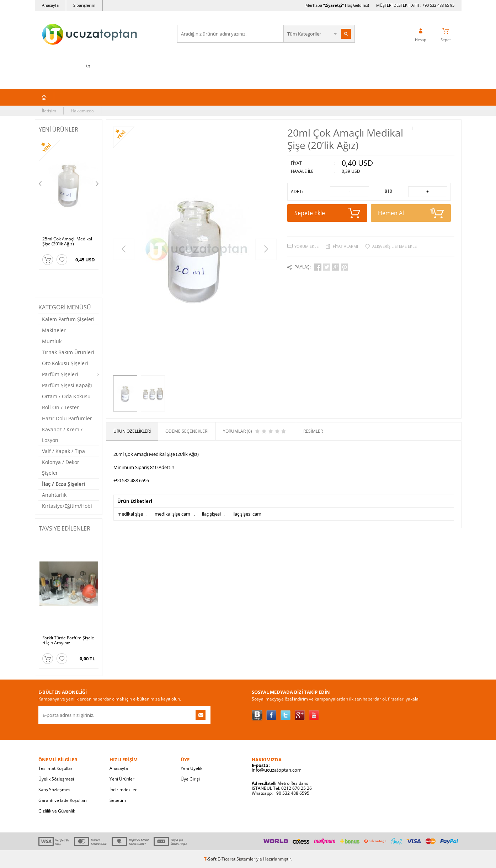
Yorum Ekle (306, 246)
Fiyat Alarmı (345, 246)
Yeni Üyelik (191, 768)
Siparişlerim (84, 5)
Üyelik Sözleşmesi (56, 779)
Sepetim (118, 800)
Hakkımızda (82, 111)
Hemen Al (411, 213)
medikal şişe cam (172, 514)
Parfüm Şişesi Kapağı (67, 385)
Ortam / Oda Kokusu (66, 396)
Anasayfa (50, 5)
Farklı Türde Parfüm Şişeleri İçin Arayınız (68, 640)
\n (88, 43)
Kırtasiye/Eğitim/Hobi (67, 506)
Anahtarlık (54, 495)
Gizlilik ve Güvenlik (57, 811)
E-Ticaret (226, 859)
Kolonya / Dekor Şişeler (61, 467)
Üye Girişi (190, 779)
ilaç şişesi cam (247, 514)
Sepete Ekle (327, 213)
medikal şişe (130, 514)
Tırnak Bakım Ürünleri (68, 352)
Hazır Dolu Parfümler (67, 418)
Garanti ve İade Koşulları (63, 800)
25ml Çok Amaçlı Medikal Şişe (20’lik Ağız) (67, 241)
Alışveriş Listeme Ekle (394, 246)
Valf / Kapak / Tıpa (63, 451)
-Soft (211, 859)
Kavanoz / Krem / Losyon (62, 435)
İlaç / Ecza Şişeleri (63, 484)
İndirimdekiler (123, 790)
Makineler (54, 330)
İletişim (49, 111)
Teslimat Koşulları (56, 768)
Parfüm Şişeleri (60, 374)
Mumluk (52, 341)
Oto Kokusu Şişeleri (65, 363)
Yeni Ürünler (122, 779)
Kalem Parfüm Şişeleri (68, 319)
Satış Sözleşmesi (55, 790)
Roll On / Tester (60, 407)
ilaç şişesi (211, 514)
